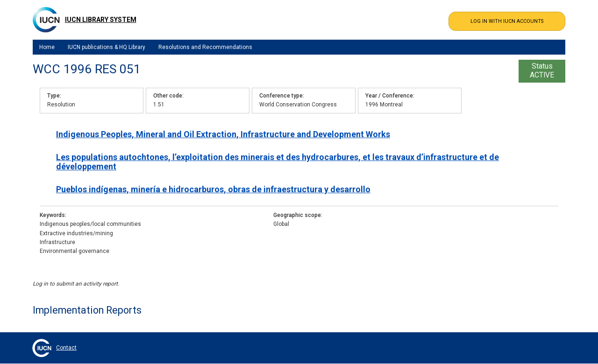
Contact (66, 348)
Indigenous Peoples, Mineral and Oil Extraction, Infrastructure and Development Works (223, 134)
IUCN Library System (101, 20)
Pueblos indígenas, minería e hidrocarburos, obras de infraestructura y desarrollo (213, 189)
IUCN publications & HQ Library (107, 47)
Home (47, 47)
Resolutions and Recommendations (205, 47)
